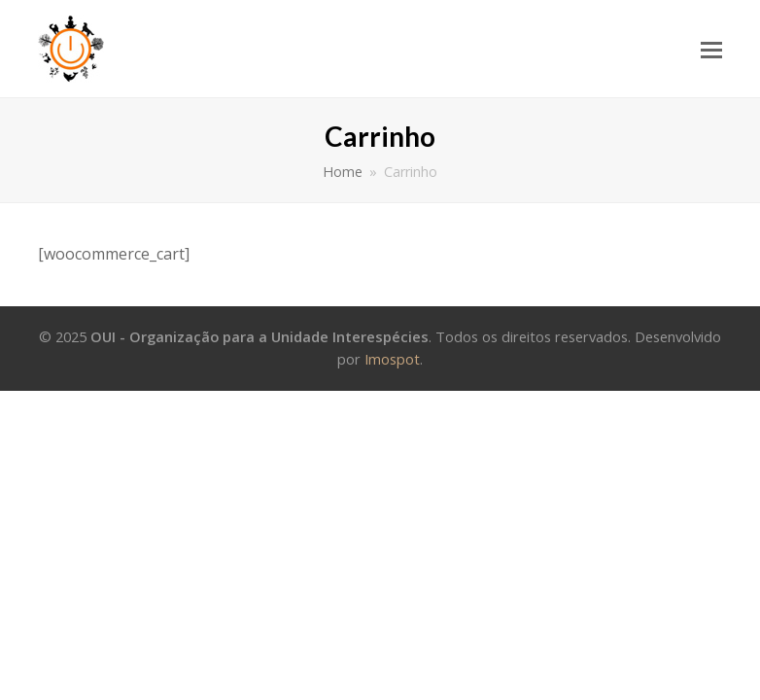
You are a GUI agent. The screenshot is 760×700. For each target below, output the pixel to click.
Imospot (392, 359)
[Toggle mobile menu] (711, 49)
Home (343, 172)
